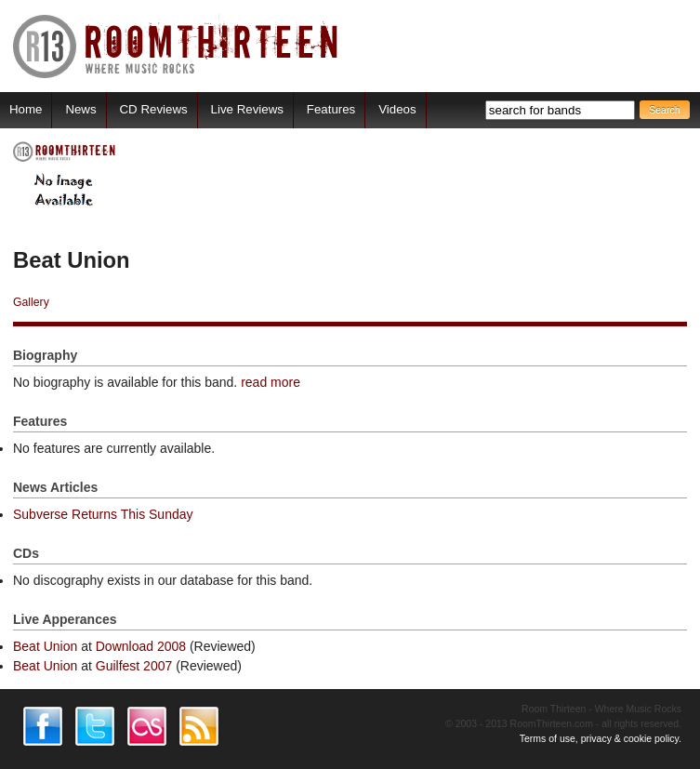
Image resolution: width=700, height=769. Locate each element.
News (80, 109)
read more (271, 382)
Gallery (31, 302)
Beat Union (45, 646)
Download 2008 (141, 646)
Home (26, 109)
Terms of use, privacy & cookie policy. (601, 738)
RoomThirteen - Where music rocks (176, 46)
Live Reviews (247, 109)
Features (331, 109)
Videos (397, 109)
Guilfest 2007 (134, 666)
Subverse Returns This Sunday (103, 514)
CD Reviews (154, 109)
